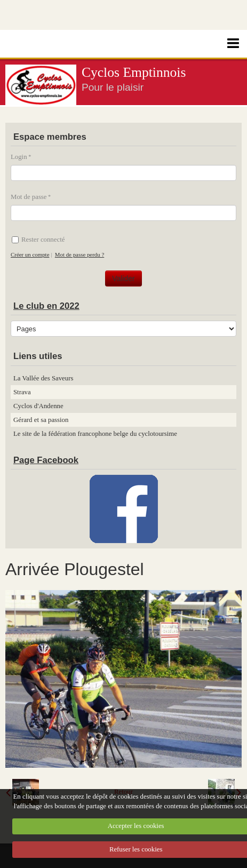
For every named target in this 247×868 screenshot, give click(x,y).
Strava (22, 392)
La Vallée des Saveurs (43, 378)
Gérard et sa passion (41, 420)
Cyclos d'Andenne (38, 406)
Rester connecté (38, 240)
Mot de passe (29, 197)
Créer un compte (30, 254)
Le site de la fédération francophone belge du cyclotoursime (95, 434)
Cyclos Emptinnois (134, 72)
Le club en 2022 (46, 306)
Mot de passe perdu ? (79, 254)
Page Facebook (46, 460)
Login (19, 157)
